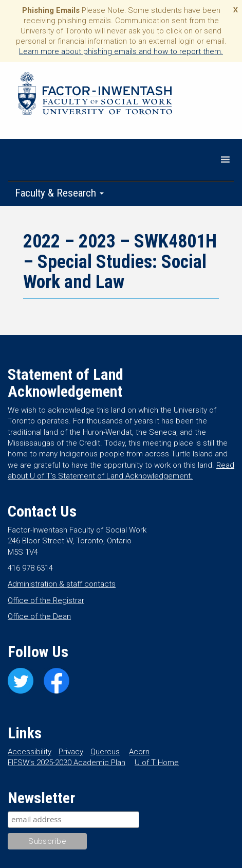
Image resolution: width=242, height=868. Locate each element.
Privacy (71, 752)
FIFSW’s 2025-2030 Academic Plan (67, 763)
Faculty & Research (59, 193)
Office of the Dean (39, 616)
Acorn (139, 752)
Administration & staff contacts (62, 584)
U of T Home (157, 763)
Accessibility (30, 752)
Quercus (105, 752)
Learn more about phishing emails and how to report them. (121, 51)
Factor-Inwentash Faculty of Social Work (95, 95)
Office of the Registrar (46, 600)
